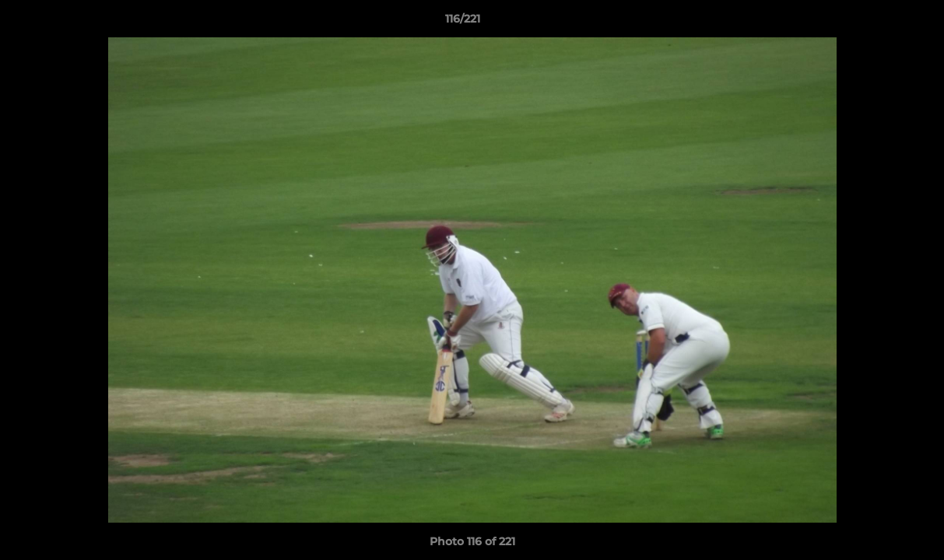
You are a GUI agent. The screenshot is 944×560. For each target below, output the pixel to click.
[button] (879, 23)
